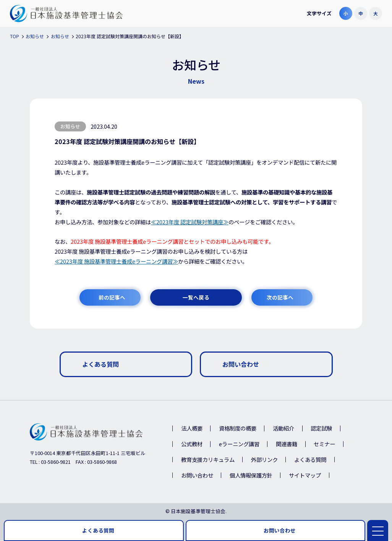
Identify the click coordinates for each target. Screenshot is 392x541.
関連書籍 (287, 445)
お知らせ (70, 126)
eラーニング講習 (239, 445)
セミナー (324, 445)
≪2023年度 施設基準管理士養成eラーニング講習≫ (116, 261)
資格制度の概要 (238, 429)
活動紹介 (283, 429)
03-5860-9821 (56, 462)
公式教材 (192, 445)
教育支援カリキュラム (208, 460)
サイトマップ (305, 475)
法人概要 (192, 429)
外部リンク (264, 460)
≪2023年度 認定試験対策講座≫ (190, 222)
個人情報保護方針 (251, 475)
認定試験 (321, 429)
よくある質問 (310, 460)
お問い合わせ (197, 475)
